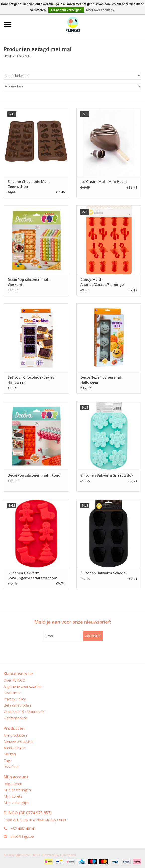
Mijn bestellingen (17, 790)
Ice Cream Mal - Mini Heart (104, 181)
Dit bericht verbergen (66, 10)
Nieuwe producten (19, 741)
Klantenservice (15, 718)
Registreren (13, 784)
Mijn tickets (13, 796)
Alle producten (15, 735)
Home (8, 56)
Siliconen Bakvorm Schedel (103, 573)
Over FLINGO (15, 680)
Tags (19, 56)
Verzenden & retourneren (24, 712)
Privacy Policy (15, 699)
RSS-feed (11, 767)
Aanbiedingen (15, 748)
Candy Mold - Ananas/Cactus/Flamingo (102, 282)
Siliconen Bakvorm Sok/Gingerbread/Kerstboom (33, 575)
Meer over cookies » (100, 10)
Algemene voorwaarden (23, 687)
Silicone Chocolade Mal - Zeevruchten (29, 184)
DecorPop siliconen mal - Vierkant (29, 282)
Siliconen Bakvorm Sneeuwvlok (107, 475)
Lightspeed (68, 855)
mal (28, 56)
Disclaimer (12, 693)
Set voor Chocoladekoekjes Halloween (31, 380)
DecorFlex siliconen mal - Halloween (102, 380)
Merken (10, 754)
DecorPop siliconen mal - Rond (34, 475)
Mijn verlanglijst (16, 803)
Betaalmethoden (17, 705)
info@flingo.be (22, 836)
